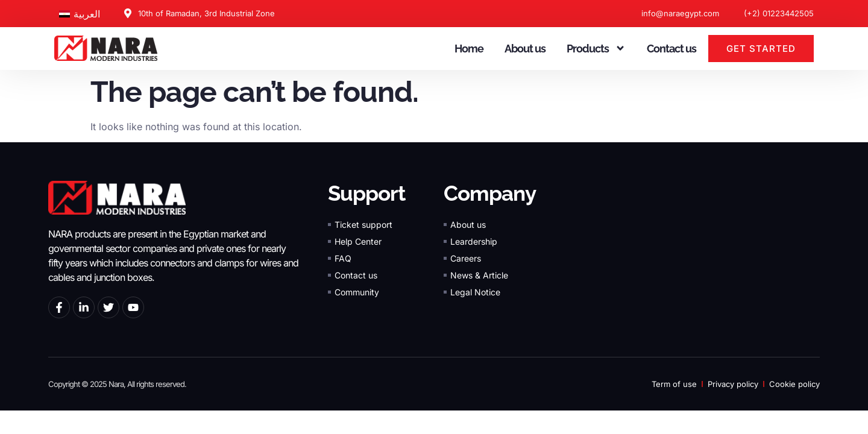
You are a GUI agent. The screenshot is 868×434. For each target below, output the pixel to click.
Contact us (671, 49)
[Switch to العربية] (80, 14)
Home (469, 49)
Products (596, 48)
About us (525, 49)
